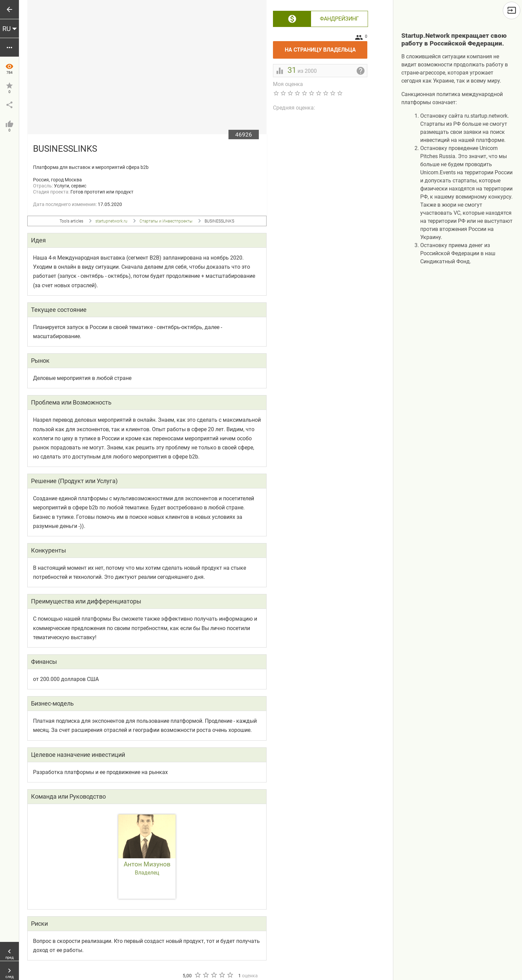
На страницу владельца (326, 47)
